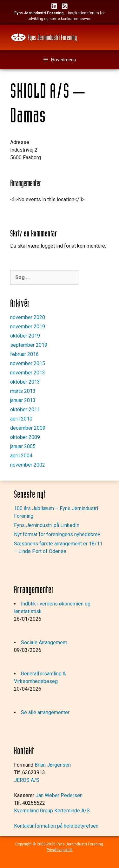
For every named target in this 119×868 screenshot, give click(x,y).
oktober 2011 (25, 410)
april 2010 (21, 419)
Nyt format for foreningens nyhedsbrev (57, 534)
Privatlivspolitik (60, 850)
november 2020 (28, 317)
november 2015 (28, 363)
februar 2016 (24, 354)
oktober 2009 (25, 437)
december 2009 (28, 428)
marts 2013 (23, 391)
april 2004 (21, 456)
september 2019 (29, 345)
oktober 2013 (25, 382)
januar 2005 (23, 446)
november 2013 (28, 373)
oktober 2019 (25, 336)
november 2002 (28, 465)
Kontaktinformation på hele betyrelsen (56, 826)
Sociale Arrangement (44, 642)
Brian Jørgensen (53, 765)
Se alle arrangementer (45, 712)
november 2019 (28, 327)
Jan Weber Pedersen (59, 795)
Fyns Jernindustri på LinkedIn (47, 525)
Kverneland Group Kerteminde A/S (52, 811)
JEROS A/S (27, 780)
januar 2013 (23, 400)
